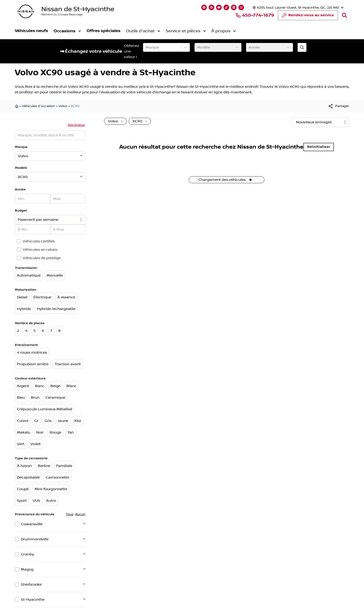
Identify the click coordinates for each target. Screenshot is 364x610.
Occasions (67, 31)
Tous (70, 514)
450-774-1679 (255, 15)
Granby (28, 554)
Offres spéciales (104, 31)
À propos (224, 31)
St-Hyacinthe (33, 600)
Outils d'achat (143, 31)
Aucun (80, 514)
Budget (21, 210)
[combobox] (146, 47)
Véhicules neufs (31, 31)
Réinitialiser (77, 125)
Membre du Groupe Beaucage (62, 15)
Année (20, 189)
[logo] (26, 11)
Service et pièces (186, 31)
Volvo (63, 106)
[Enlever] (121, 121)
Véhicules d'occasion (39, 106)
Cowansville (32, 524)
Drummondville (35, 539)
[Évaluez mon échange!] (302, 47)
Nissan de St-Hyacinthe (78, 9)
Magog (27, 569)
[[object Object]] (338, 106)
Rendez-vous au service (308, 16)
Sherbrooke (31, 584)
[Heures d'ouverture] (297, 8)
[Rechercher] (344, 15)
